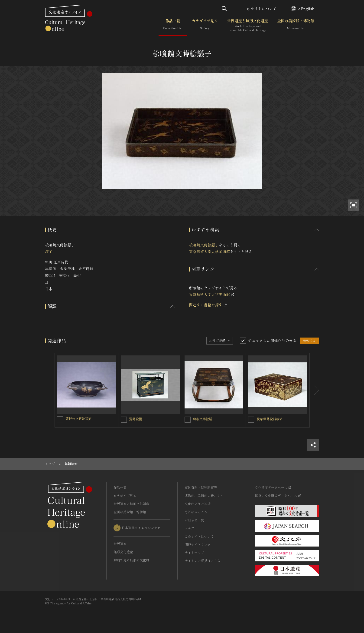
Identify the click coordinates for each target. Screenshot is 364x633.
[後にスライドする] (314, 390)
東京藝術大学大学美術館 (209, 252)
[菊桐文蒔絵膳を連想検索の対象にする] (188, 420)
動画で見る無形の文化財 (131, 560)
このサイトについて (260, 9)
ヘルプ (189, 528)
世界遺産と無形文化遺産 (247, 25)
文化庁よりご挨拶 (198, 504)
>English (303, 9)
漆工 (49, 252)
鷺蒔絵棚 (136, 419)
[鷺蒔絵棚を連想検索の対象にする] (124, 420)
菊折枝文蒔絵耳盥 (78, 419)
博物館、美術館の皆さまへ (204, 496)
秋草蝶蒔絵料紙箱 (270, 419)
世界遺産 (120, 544)
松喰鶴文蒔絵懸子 (204, 245)
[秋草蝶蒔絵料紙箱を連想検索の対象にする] (251, 420)
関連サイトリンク (198, 544)
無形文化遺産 (123, 552)
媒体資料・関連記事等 (201, 487)
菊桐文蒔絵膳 (203, 419)
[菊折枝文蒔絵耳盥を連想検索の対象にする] (60, 419)
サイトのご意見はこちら (202, 561)
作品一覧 (173, 25)
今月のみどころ (196, 512)
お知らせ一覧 (194, 520)
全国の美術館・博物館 (296, 25)
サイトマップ (194, 553)
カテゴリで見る (205, 25)
